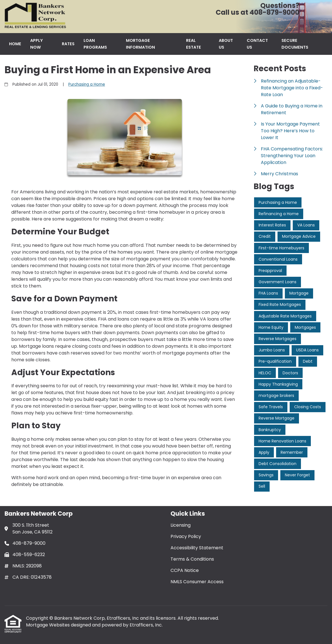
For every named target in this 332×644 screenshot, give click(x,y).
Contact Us (257, 44)
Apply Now (37, 44)
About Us (226, 44)
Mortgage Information (140, 44)
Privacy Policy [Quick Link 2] (186, 536)
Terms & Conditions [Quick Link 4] (192, 559)
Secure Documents (295, 44)
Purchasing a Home (87, 84)
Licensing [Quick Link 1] (181, 525)
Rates (68, 44)
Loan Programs (95, 44)
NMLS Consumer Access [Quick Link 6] (197, 582)
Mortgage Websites (48, 625)
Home (15, 44)
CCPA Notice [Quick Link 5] (185, 570)
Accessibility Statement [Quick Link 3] (197, 548)
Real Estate (194, 44)
